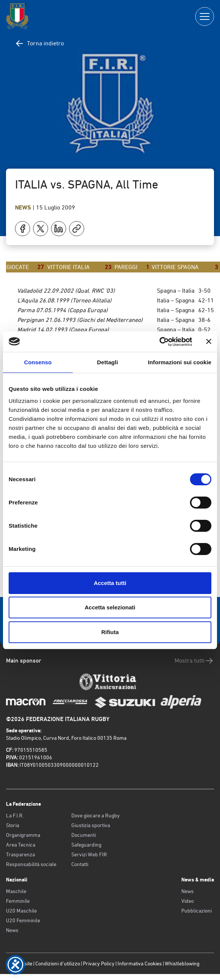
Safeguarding (86, 845)
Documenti (84, 835)
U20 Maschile (21, 911)
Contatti (80, 864)
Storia (13, 825)
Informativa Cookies (140, 964)
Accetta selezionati (110, 607)
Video (188, 901)
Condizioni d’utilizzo (58, 964)
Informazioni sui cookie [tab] (180, 362)
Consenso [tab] (38, 362)
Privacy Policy (99, 964)
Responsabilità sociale (31, 864)
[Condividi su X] (41, 229)
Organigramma (23, 835)
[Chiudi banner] (209, 341)
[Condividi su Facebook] (23, 229)
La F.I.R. (15, 815)
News (24, 207)
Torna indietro (39, 43)
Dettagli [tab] (107, 362)
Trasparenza (20, 854)
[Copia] (77, 229)
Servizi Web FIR (89, 854)
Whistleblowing (182, 964)
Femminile (18, 901)
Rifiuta (110, 632)
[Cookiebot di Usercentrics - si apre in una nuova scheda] (159, 342)
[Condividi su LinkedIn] (59, 229)
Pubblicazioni (197, 911)
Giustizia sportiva (91, 825)
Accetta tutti (110, 583)
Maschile (16, 891)
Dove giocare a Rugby (96, 815)
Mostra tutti (194, 661)
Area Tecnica (21, 845)
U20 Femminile (23, 920)
